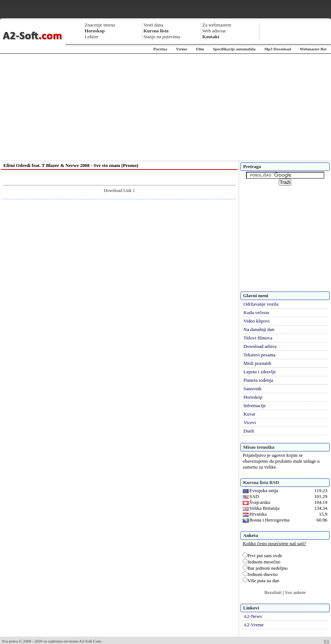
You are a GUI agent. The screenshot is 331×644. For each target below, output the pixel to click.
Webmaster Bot (313, 49)
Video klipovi (257, 321)
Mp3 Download (278, 49)
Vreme (181, 49)
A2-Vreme (254, 625)
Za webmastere (217, 25)
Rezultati (273, 592)
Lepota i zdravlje (260, 372)
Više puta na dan (261, 581)
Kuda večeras (256, 312)
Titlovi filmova (258, 338)
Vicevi (250, 422)
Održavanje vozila (261, 304)
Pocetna (160, 49)
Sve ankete (296, 592)
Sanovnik (252, 389)
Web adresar (214, 31)
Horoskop (253, 397)
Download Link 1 (119, 191)
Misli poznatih (257, 363)
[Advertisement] (166, 107)
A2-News (253, 616)
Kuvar (250, 414)
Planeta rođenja (258, 380)
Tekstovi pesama (259, 355)
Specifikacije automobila (234, 49)
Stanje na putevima (162, 37)
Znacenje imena (100, 25)
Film (200, 49)
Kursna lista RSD (261, 482)
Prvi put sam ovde (262, 556)
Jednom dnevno (260, 574)
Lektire (92, 37)
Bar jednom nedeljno (265, 568)
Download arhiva (260, 346)
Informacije (255, 405)
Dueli (249, 431)
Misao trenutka (259, 447)
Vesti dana (153, 25)
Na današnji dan (259, 329)
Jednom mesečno (261, 562)
